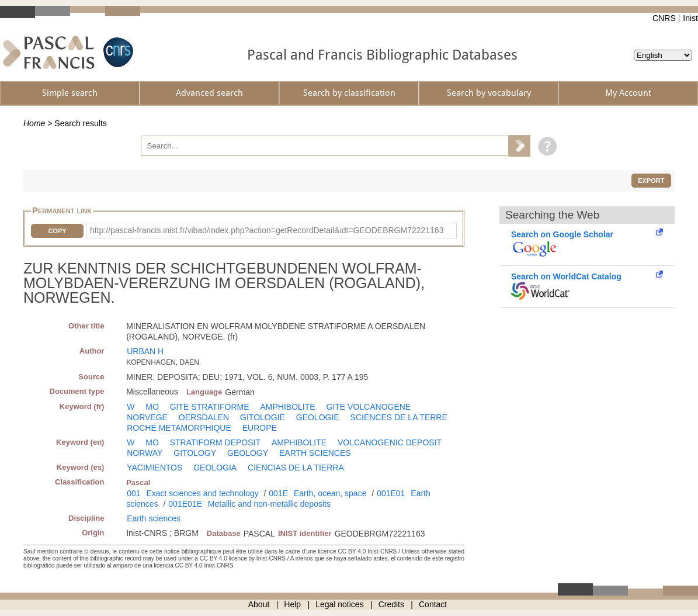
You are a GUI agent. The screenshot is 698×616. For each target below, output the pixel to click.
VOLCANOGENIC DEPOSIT (390, 442)
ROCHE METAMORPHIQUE (179, 428)
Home (34, 123)
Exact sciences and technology (202, 493)
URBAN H (145, 351)
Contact (433, 604)
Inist (690, 18)
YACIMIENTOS (154, 468)
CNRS (664, 18)
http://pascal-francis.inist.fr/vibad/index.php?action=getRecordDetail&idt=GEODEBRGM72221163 (267, 230)
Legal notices (340, 604)
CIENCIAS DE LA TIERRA (296, 468)
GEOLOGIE (318, 417)
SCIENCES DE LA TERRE (399, 417)
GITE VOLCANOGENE (369, 407)
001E (278, 493)
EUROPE (260, 428)
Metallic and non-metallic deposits (269, 504)
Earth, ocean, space (330, 493)
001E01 (391, 493)
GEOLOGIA (215, 468)
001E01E (185, 504)
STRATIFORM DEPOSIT (215, 442)
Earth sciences (154, 518)
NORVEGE (147, 417)
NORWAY (145, 453)
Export (651, 181)
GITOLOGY (195, 453)
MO (152, 407)
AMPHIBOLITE (287, 407)
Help (292, 604)
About (259, 604)
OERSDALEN (204, 417)
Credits (391, 604)
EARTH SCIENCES (315, 453)
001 (133, 493)
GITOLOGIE (263, 417)
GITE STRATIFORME (210, 407)
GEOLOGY (248, 453)
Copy (57, 231)
